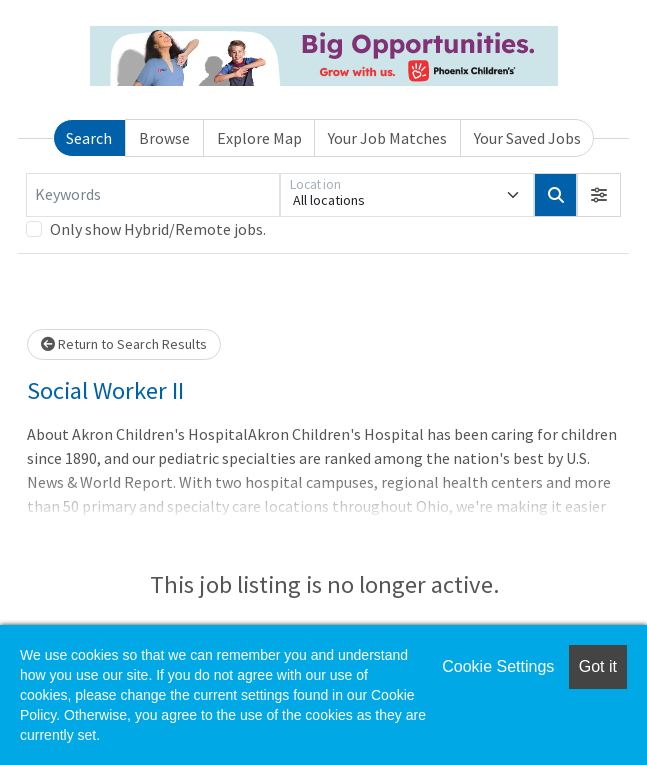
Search (89, 138)
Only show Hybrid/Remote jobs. (158, 229)
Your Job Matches (387, 138)
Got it (598, 666)
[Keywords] (153, 195)
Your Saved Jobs (527, 138)
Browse (164, 138)
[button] (599, 195)
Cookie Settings (498, 666)
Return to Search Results (124, 344)
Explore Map (259, 138)
